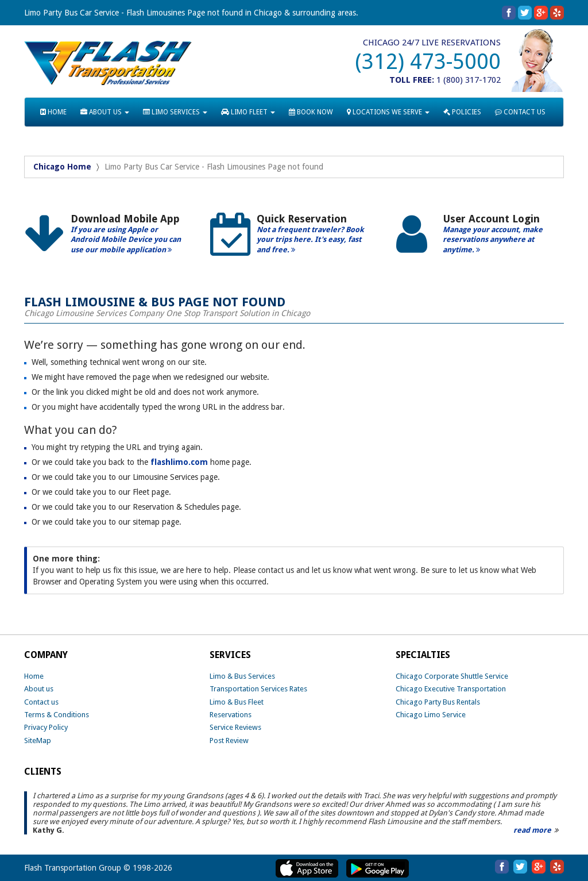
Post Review (229, 740)
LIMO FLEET (248, 112)
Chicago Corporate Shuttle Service (452, 676)
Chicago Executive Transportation (451, 689)
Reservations (231, 715)
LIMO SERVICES (175, 112)
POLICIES (462, 112)
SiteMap (38, 740)
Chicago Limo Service (431, 715)
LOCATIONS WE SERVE (388, 112)
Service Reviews (235, 727)
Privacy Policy (46, 727)
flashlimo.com (179, 462)
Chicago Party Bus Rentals (438, 702)
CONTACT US (520, 112)
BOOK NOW (311, 112)
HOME (53, 112)
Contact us (41, 702)
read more (532, 830)
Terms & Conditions (57, 715)
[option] (109, 238)
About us (39, 689)
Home (34, 676)
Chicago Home (62, 167)
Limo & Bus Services (242, 676)
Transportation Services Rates (258, 689)
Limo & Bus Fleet (237, 702)
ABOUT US (105, 112)
